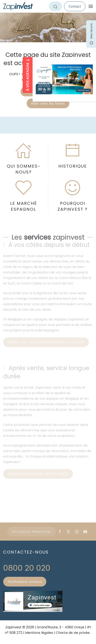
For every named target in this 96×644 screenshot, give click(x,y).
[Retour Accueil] (18, 6)
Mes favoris (91, 34)
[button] (91, 6)
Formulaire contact (25, 582)
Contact (75, 6)
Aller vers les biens (48, 103)
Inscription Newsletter (32, 532)
